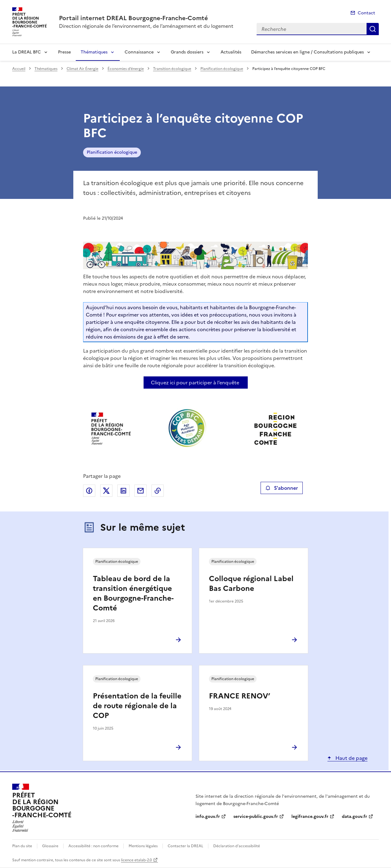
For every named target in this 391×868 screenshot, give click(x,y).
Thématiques (94, 52)
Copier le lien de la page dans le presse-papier (158, 491)
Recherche (373, 29)
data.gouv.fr (354, 817)
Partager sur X (106, 491)
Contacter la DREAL (185, 846)
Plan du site (22, 846)
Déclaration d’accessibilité (237, 846)
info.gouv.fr (208, 817)
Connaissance (139, 52)
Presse (64, 52)
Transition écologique (172, 69)
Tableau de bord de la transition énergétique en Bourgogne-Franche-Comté (133, 593)
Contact (366, 13)
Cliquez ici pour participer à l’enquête (195, 383)
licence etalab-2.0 (136, 860)
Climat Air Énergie (82, 69)
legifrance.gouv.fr (310, 817)
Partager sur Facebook (89, 491)
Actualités (231, 52)
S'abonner (281, 488)
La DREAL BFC (27, 52)
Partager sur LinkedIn (123, 491)
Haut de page (351, 758)
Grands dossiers (187, 52)
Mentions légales (143, 846)
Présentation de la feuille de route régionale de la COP (137, 706)
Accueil (19, 69)
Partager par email (141, 491)
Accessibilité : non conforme (93, 846)
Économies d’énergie (126, 69)
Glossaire (50, 846)
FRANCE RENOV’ (239, 696)
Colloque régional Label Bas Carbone (251, 584)
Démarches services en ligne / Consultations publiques (307, 52)
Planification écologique (222, 69)
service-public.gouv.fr (256, 817)
